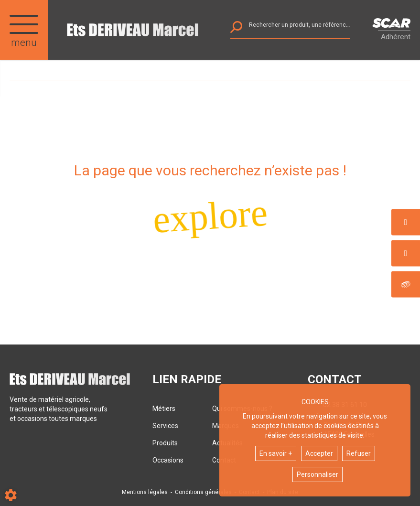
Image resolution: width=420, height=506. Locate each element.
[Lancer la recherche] (236, 29)
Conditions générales (203, 492)
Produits (165, 443)
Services (165, 426)
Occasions (168, 460)
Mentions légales (145, 492)
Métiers (164, 409)
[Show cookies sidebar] (11, 495)
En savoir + (276, 453)
